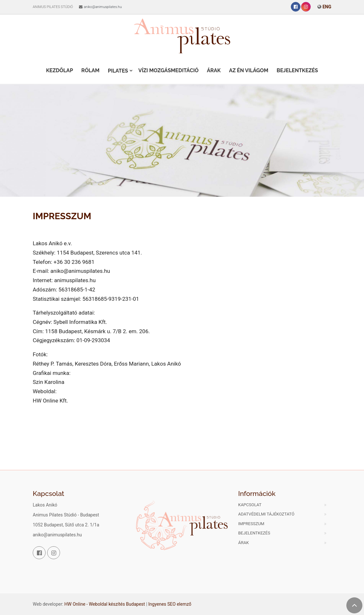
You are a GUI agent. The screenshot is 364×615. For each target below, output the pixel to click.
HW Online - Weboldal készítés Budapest (105, 604)
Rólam (90, 70)
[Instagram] (306, 7)
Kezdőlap (59, 70)
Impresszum (251, 524)
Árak (214, 70)
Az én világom (248, 70)
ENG (327, 7)
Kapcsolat (250, 505)
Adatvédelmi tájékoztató (266, 514)
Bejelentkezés (297, 70)
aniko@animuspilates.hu (103, 7)
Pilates (118, 71)
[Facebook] (296, 7)
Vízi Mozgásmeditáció (169, 70)
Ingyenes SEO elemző (170, 604)
